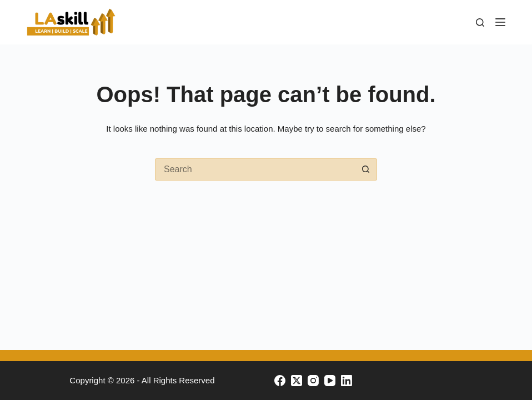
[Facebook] (280, 381)
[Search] (480, 22)
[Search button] (366, 169)
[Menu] (500, 22)
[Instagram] (313, 381)
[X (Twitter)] (297, 381)
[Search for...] (255, 169)
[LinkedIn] (347, 381)
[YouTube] (330, 381)
